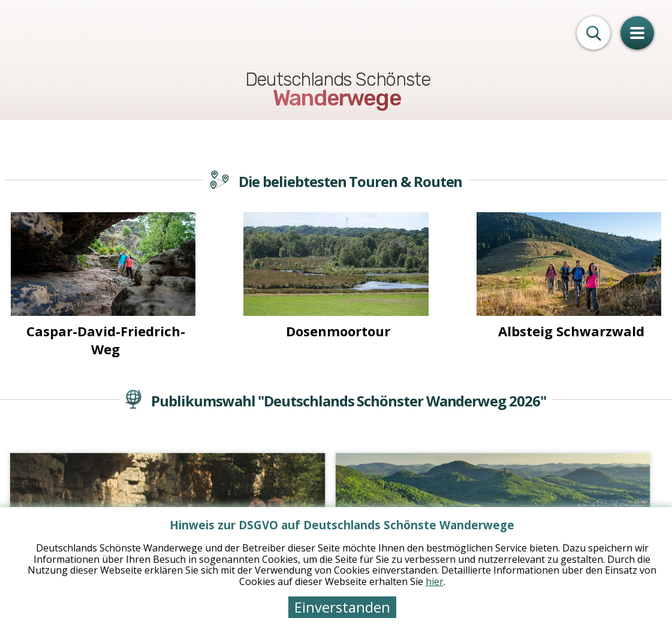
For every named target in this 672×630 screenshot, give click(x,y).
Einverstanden (342, 607)
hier (435, 581)
